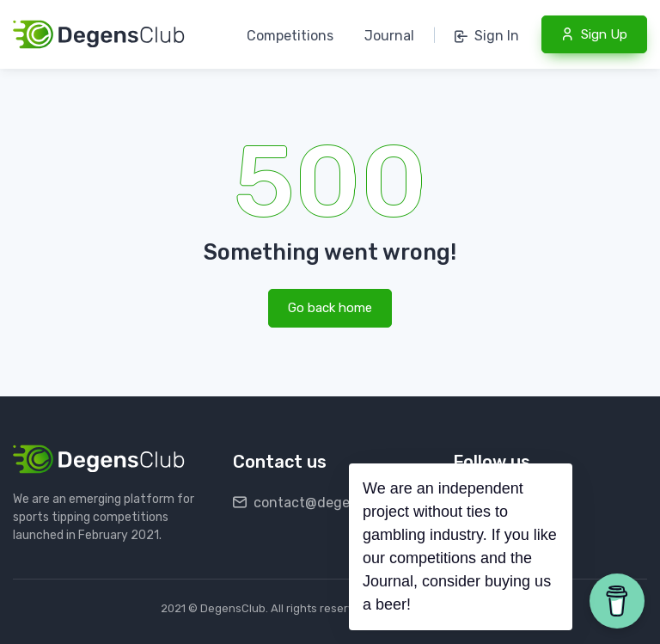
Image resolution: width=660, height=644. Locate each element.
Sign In (487, 36)
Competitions (290, 36)
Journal (389, 36)
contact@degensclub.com (328, 503)
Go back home (330, 308)
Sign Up (594, 34)
